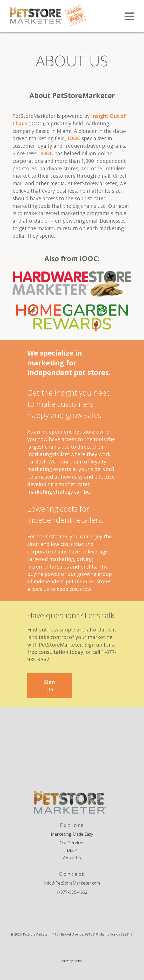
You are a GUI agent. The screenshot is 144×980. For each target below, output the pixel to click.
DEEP (72, 850)
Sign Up (50, 686)
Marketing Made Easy (72, 834)
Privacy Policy (72, 961)
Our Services (72, 843)
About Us (72, 858)
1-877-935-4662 (72, 892)
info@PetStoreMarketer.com (72, 883)
